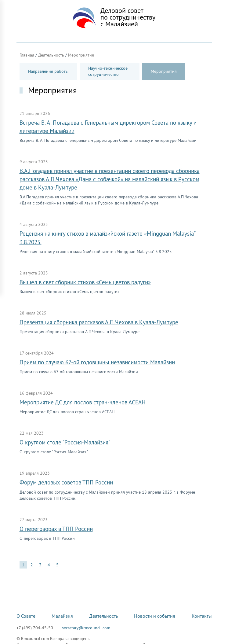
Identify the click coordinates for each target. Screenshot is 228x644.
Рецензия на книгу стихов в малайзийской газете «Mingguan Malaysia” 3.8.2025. (108, 238)
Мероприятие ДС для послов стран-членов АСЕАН (83, 402)
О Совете (26, 616)
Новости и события (155, 616)
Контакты (202, 616)
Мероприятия (164, 71)
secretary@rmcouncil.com (86, 628)
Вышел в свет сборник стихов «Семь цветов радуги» (85, 282)
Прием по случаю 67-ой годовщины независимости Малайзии (97, 362)
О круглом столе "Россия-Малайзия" (65, 442)
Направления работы (48, 71)
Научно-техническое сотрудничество (108, 71)
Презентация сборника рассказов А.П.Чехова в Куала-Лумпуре (99, 322)
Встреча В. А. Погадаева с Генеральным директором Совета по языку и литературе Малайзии (108, 127)
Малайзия (62, 616)
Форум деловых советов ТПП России (66, 482)
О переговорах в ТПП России (56, 529)
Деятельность (103, 616)
